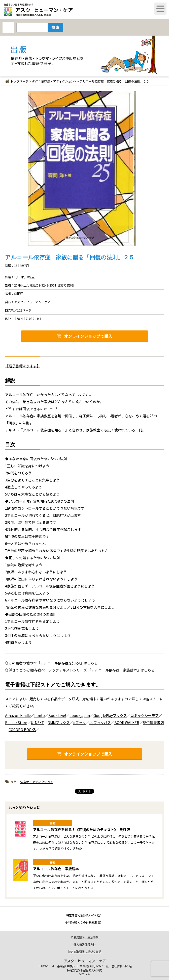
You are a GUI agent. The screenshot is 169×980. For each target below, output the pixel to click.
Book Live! (57, 715)
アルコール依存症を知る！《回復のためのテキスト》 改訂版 (81, 830)
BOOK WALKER (127, 723)
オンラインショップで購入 (84, 336)
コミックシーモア (145, 715)
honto (40, 715)
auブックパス (100, 723)
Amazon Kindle (18, 715)
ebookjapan (80, 715)
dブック (80, 723)
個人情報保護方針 (85, 944)
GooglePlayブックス (110, 715)
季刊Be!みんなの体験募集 (83, 922)
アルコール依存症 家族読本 (56, 869)
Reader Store (16, 723)
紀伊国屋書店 (153, 723)
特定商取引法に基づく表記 (85, 951)
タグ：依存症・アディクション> (54, 81)
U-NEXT (37, 723)
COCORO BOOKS (22, 730)
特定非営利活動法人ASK (83, 915)
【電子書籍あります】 (23, 366)
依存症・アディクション (37, 782)
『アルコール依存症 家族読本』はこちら (121, 670)
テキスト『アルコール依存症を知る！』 (37, 430)
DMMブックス (59, 723)
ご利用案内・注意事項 (85, 937)
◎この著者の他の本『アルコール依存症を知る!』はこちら (51, 663)
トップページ (17, 81)
